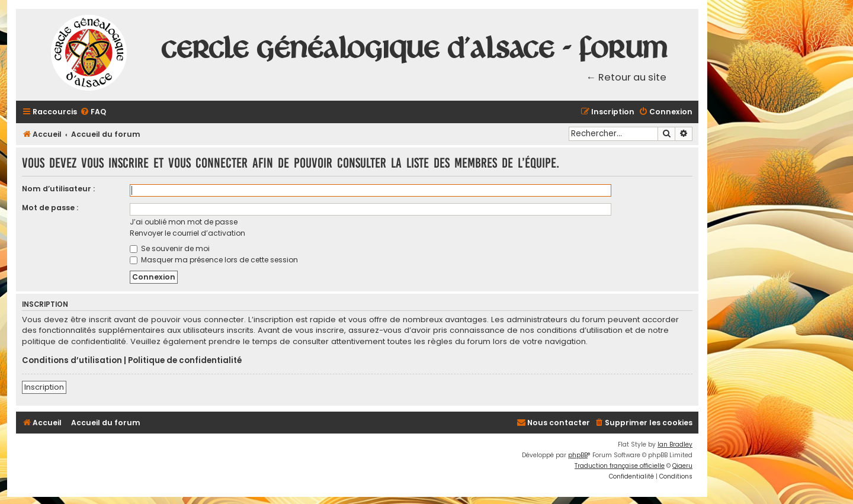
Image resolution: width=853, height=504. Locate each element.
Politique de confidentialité (185, 361)
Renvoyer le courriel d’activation (187, 233)
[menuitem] (93, 112)
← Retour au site (627, 77)
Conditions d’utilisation (72, 361)
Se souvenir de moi (170, 248)
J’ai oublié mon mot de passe (184, 222)
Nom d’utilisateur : (58, 189)
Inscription (44, 387)
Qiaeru (682, 466)
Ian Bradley (675, 444)
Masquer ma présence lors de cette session (214, 260)
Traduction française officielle (620, 466)
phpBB (578, 455)
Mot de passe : (50, 208)
